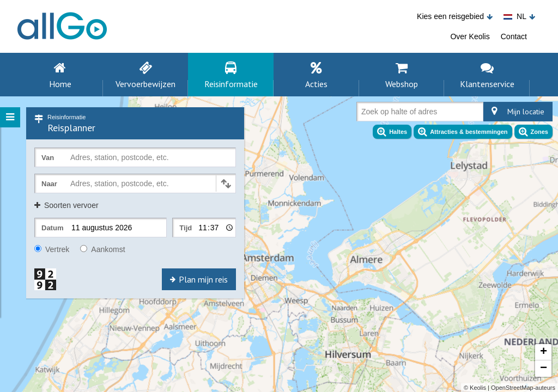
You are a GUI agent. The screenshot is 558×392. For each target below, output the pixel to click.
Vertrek (52, 249)
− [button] (544, 369)
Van (48, 158)
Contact (514, 36)
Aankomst (102, 249)
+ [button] (544, 352)
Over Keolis (470, 36)
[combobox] (363, 114)
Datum (52, 228)
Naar (49, 184)
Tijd (186, 228)
